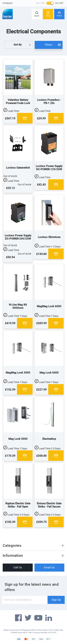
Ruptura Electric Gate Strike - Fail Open (18, 505)
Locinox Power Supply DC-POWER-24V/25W (18, 237)
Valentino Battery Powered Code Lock (18, 102)
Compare (7, 3)
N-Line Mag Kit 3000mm (18, 306)
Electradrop (49, 439)
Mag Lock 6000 (49, 373)
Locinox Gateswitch (18, 168)
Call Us (18, 567)
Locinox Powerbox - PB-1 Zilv (49, 102)
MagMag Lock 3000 (18, 373)
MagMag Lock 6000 (49, 306)
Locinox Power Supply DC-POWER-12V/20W (49, 168)
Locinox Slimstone (49, 237)
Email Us (49, 567)
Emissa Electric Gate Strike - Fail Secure (49, 505)
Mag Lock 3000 (18, 439)
